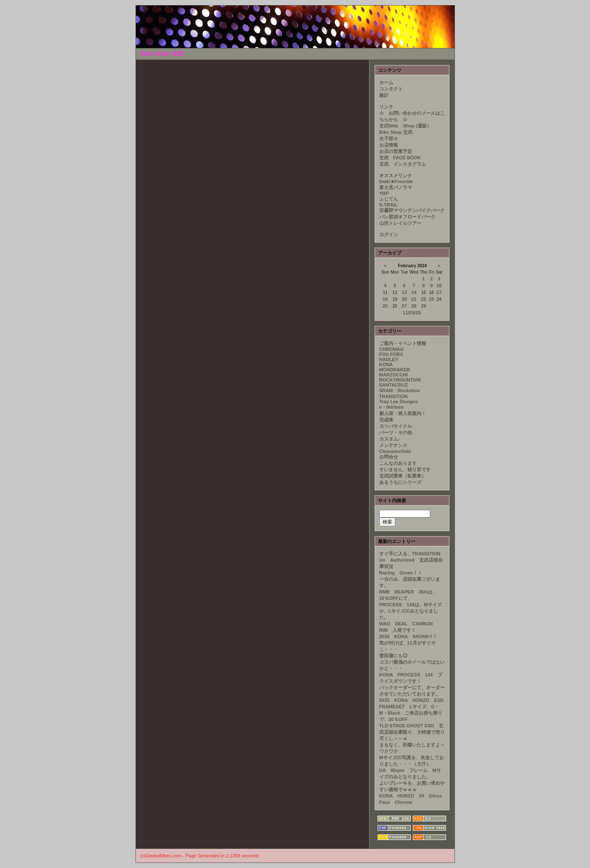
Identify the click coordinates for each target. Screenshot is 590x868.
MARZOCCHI (394, 375)
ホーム (386, 82)
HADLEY (389, 359)
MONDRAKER (395, 370)
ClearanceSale (395, 451)
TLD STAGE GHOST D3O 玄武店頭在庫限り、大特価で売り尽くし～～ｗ (412, 732)
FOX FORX (391, 354)
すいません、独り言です (405, 469)
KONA (386, 365)
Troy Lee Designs (399, 401)
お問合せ (389, 457)
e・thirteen (391, 407)
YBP (384, 193)
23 (432, 299)
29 (423, 306)
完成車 (386, 420)
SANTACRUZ (394, 385)
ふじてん (389, 199)
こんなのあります (398, 463)
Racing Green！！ (401, 573)
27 (404, 306)
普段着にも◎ (393, 656)
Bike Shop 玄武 (396, 132)
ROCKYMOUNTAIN (400, 380)
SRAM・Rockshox (400, 390)
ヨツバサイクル (396, 426)
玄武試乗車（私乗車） (403, 476)
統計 (384, 95)
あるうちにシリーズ (400, 482)
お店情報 (389, 145)
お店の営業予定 (396, 151)
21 (414, 299)
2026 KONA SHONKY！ (408, 636)
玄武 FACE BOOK (400, 158)
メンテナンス (393, 445)
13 (404, 292)
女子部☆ (389, 139)
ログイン (389, 235)
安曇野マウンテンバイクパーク (412, 210)
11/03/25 (412, 313)
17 (439, 292)
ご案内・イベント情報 (403, 343)
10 (439, 286)
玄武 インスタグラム (403, 164)
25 (385, 306)
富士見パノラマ (396, 187)
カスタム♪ (390, 439)
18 (385, 299)
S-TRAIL (388, 205)
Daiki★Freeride (396, 181)
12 (395, 292)
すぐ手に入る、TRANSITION (410, 554)
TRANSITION (394, 396)
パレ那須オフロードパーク (407, 217)
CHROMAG (392, 349)
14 (414, 292)
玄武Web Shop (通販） (405, 126)
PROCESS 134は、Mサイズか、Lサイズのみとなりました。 (411, 611)
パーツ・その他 (396, 433)
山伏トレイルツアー (400, 223)
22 (423, 299)
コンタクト (391, 89)
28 (414, 306)
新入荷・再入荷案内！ (403, 413)
